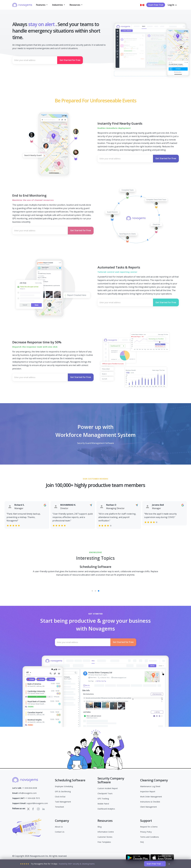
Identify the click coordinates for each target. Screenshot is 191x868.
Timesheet (59, 807)
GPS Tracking (103, 799)
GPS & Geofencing (63, 791)
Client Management (148, 807)
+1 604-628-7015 (26, 798)
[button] (42, 5)
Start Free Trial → (155, 864)
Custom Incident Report (108, 788)
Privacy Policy (146, 832)
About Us (59, 827)
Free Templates (104, 842)
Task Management (63, 802)
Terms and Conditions (150, 837)
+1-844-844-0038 (25, 788)
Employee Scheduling (64, 786)
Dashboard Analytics (106, 809)
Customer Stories (105, 837)
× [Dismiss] (169, 864)
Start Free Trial (156, 5)
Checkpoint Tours (105, 793)
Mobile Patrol (103, 804)
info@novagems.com (24, 793)
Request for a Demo (149, 827)
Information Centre (106, 832)
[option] (23, 512)
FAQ (142, 842)
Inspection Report (148, 791)
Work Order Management (151, 797)
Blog (99, 827)
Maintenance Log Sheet (150, 786)
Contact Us (60, 832)
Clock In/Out (60, 797)
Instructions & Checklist (150, 802)
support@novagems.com (30, 803)
